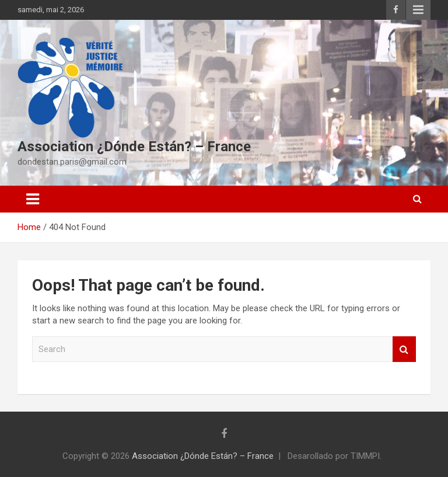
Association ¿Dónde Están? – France (134, 147)
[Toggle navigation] (33, 199)
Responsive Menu (418, 10)
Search (404, 349)
